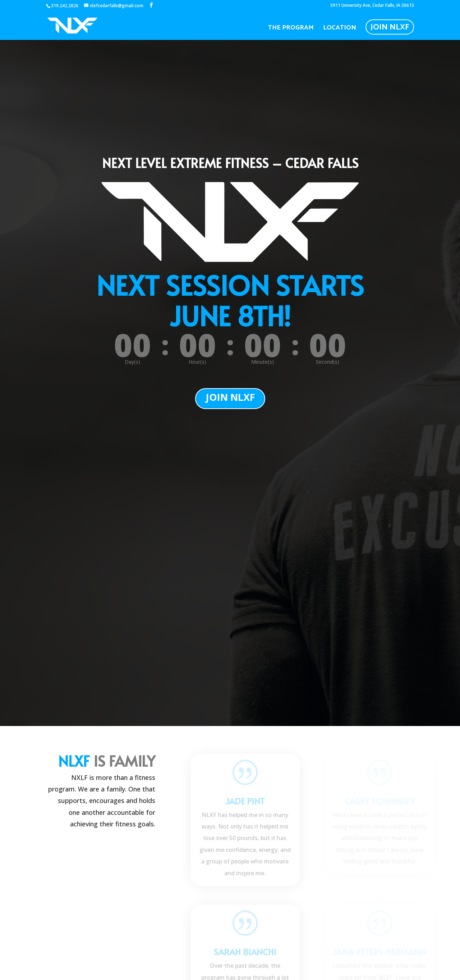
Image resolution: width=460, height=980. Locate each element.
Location (340, 29)
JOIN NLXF (230, 397)
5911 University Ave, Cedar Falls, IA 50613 (372, 6)
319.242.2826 (65, 6)
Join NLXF (390, 27)
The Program (291, 29)
